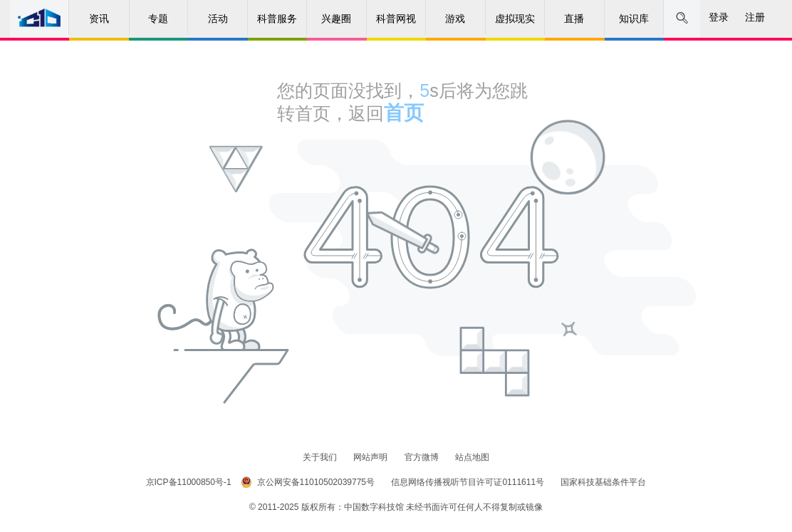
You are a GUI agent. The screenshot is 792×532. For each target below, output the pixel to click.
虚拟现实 (515, 19)
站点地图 (472, 457)
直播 (574, 19)
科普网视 (396, 19)
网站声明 (371, 457)
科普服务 (277, 19)
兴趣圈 (336, 19)
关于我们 (321, 457)
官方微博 (423, 457)
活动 (218, 19)
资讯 (99, 19)
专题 (158, 19)
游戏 (455, 19)
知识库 (634, 19)
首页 (404, 113)
